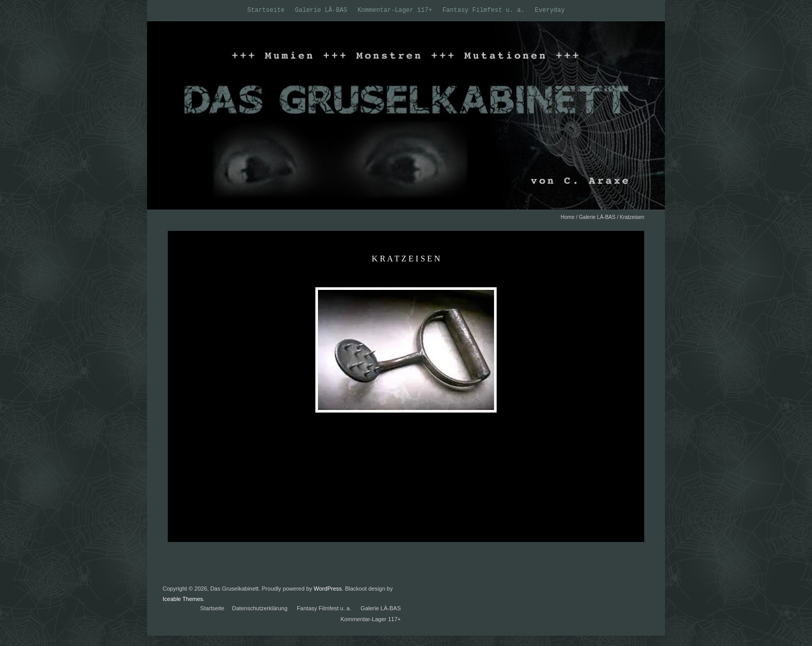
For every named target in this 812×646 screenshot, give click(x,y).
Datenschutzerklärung (260, 608)
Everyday (550, 10)
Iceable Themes (183, 599)
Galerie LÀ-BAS (321, 10)
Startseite (266, 10)
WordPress (328, 589)
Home (568, 217)
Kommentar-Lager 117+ (395, 10)
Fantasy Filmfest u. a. (483, 10)
